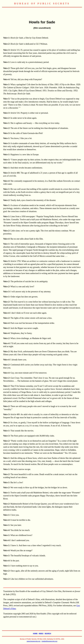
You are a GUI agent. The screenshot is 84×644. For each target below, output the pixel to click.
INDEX (41, 633)
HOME (35, 633)
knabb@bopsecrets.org (49, 641)
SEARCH (48, 633)
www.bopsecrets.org (34, 641)
